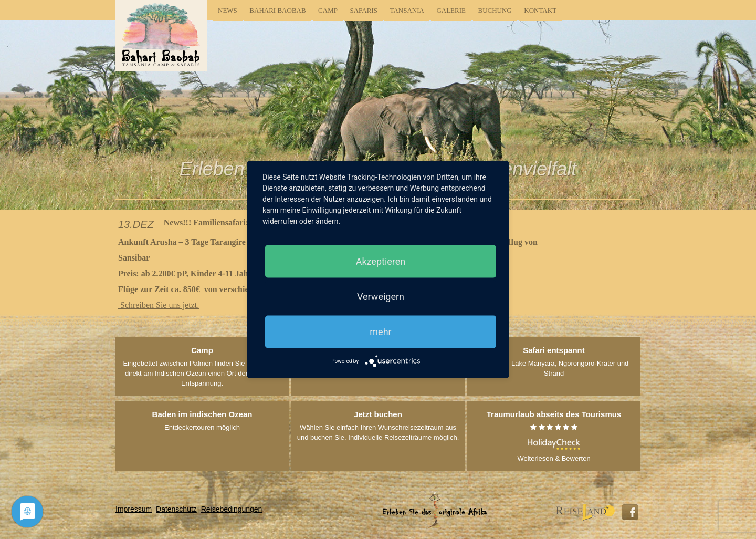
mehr (380, 332)
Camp (328, 10)
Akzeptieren (381, 261)
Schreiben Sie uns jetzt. (159, 305)
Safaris (364, 10)
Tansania (407, 10)
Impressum (134, 509)
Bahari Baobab (277, 10)
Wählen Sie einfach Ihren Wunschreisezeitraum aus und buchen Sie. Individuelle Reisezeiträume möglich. (378, 425)
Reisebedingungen (232, 509)
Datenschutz (176, 509)
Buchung (495, 10)
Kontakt (540, 10)
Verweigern (381, 297)
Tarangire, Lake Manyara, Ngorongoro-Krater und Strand (554, 361)
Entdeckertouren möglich (202, 420)
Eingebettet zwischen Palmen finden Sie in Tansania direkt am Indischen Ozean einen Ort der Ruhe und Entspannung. (202, 366)
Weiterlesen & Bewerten (554, 436)
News (228, 10)
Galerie (451, 10)
